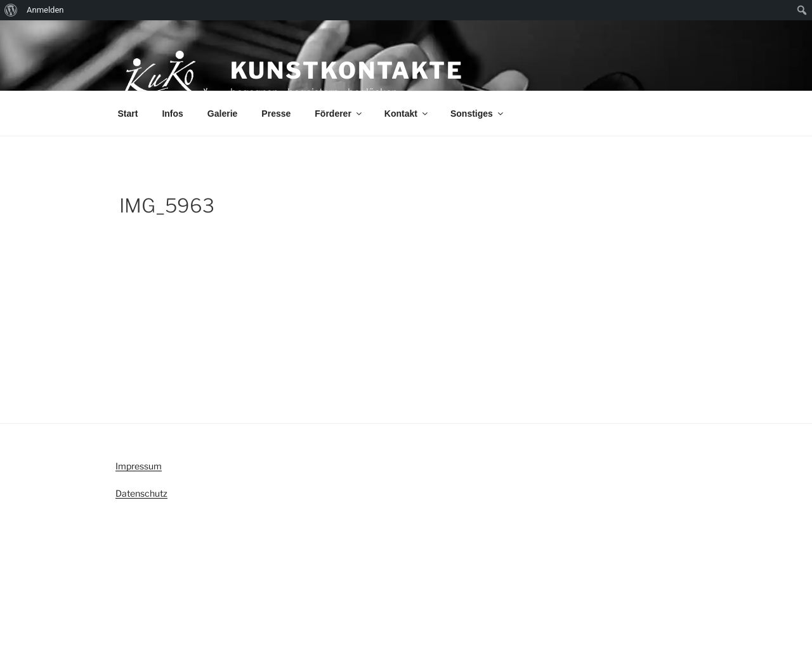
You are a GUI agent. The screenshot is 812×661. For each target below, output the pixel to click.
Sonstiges (478, 114)
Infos (172, 114)
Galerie (222, 114)
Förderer (339, 114)
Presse (276, 114)
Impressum (139, 466)
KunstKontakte (347, 70)
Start (128, 114)
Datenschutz (141, 493)
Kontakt (407, 114)
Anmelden (45, 10)
